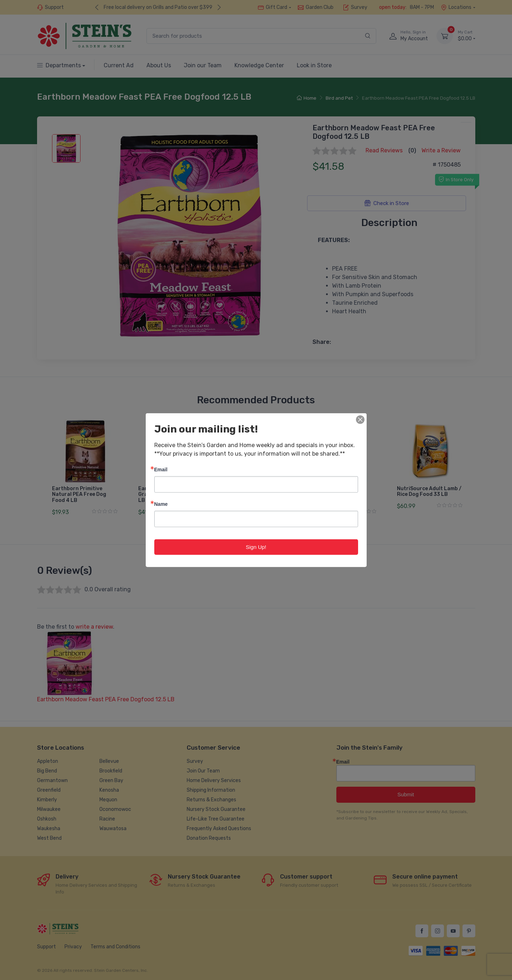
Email (161, 469)
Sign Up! (256, 547)
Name (161, 504)
